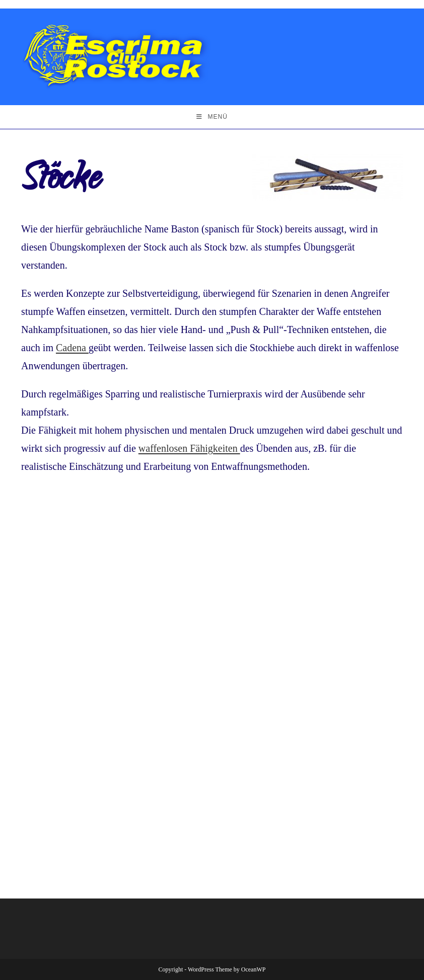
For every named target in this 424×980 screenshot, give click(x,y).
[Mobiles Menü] (212, 117)
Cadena (72, 348)
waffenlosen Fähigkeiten (189, 448)
